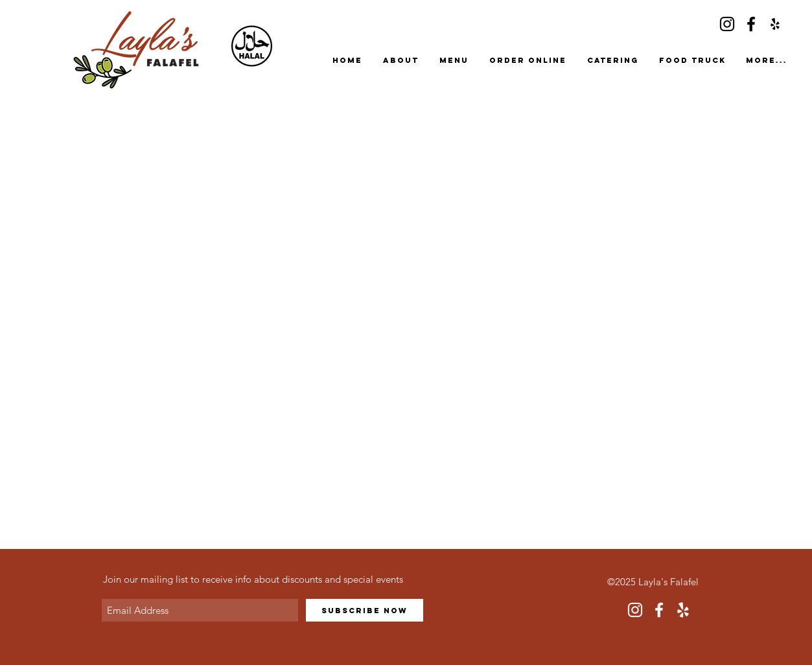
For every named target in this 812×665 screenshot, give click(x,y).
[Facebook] (751, 24)
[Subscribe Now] (365, 610)
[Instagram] (727, 24)
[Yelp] (775, 24)
